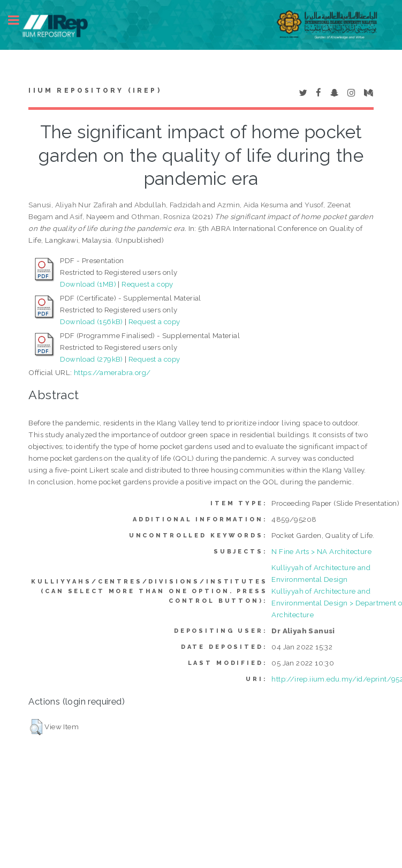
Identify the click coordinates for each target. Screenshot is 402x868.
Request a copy (147, 284)
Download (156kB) (91, 321)
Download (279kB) (91, 359)
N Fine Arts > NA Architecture (321, 551)
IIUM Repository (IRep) (95, 91)
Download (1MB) (88, 284)
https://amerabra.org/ (112, 372)
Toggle (19, 20)
